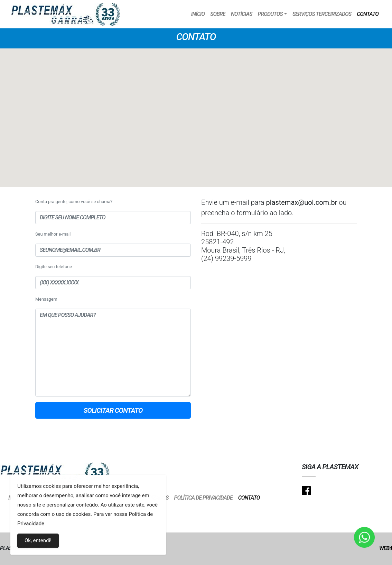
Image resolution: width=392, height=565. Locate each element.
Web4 (386, 548)
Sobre (218, 14)
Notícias (242, 14)
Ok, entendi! (38, 542)
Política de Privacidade (203, 498)
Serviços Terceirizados (322, 14)
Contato (368, 14)
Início (198, 14)
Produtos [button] (270, 14)
